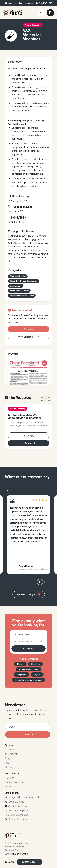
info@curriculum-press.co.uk (21, 3)
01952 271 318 (46, 3)
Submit (28, 734)
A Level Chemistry (33, 25)
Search (28, 649)
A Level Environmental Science (28, 680)
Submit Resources (15, 782)
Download (29, 443)
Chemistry (35, 664)
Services (10, 778)
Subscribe (29, 329)
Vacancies (10, 786)
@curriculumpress (18, 810)
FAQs (8, 763)
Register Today (29, 862)
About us (10, 749)
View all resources (29, 337)
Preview (29, 436)
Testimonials (11, 754)
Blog (7, 758)
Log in (9, 862)
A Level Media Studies (29, 669)
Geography (22, 675)
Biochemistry (16, 286)
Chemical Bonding (18, 276)
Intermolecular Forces (19, 291)
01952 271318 (16, 802)
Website (16, 854)
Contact (9, 767)
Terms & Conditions (14, 846)
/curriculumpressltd (19, 819)
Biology (20, 664)
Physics (37, 675)
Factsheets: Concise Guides (22, 295)
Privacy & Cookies (14, 850)
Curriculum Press (18, 806)
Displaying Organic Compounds (24, 281)
